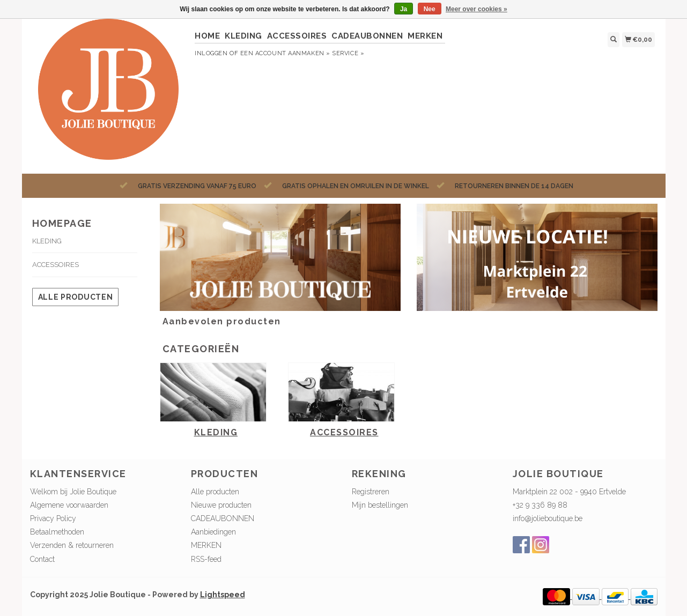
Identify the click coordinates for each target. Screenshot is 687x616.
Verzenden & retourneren (72, 545)
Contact (42, 559)
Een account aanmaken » (285, 53)
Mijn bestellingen (380, 505)
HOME (207, 36)
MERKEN (425, 36)
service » (348, 53)
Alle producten (76, 297)
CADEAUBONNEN (367, 36)
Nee (430, 9)
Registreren (371, 492)
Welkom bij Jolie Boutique (73, 492)
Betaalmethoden (57, 532)
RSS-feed (206, 559)
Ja (404, 9)
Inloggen (211, 53)
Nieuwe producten (221, 505)
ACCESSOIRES (297, 36)
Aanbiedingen (213, 532)
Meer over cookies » (477, 9)
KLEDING (243, 36)
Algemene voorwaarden (69, 505)
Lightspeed (223, 595)
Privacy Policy (53, 518)
